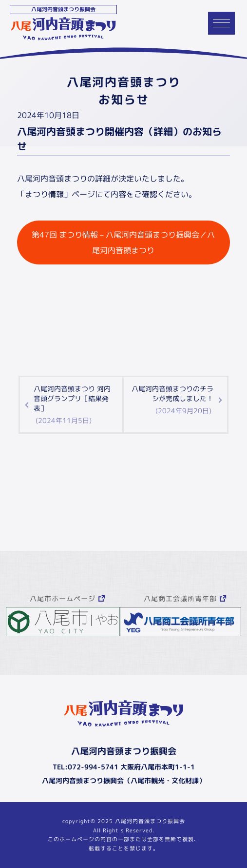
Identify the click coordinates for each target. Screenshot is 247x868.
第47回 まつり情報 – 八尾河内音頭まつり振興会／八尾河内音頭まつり (123, 242)
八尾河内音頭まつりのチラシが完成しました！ (172, 400)
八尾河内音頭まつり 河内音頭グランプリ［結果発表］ (74, 405)
